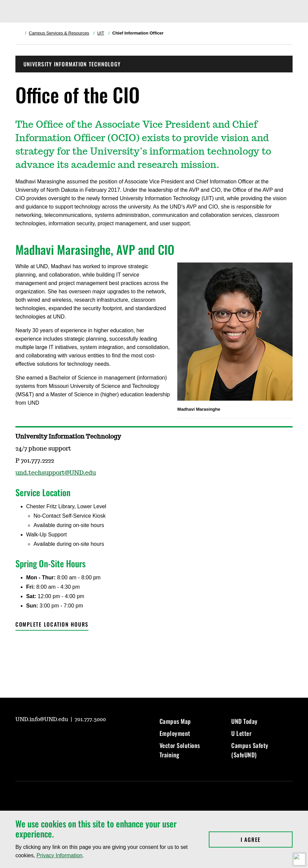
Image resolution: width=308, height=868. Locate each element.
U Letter (241, 733)
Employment (175, 733)
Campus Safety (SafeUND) (250, 750)
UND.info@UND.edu (42, 719)
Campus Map (175, 721)
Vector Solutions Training (180, 750)
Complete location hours (52, 624)
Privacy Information (59, 855)
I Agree (267, 840)
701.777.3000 (90, 719)
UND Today (244, 721)
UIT (101, 33)
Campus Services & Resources (59, 33)
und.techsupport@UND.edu (56, 473)
